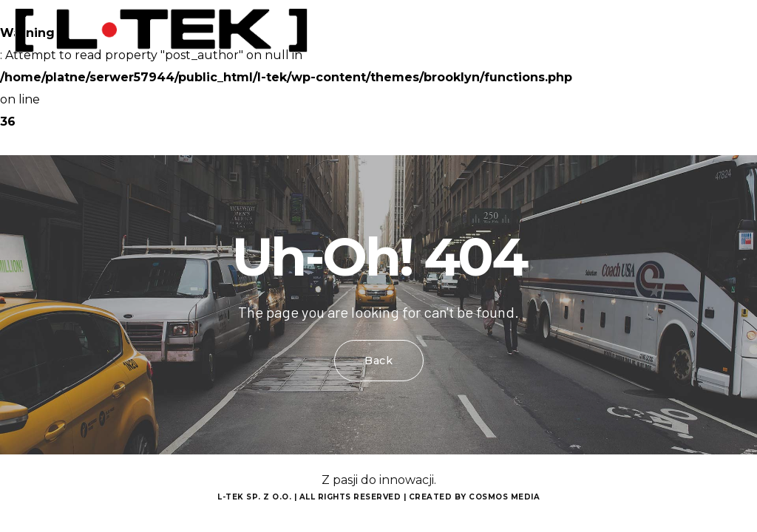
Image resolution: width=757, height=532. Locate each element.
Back (379, 361)
